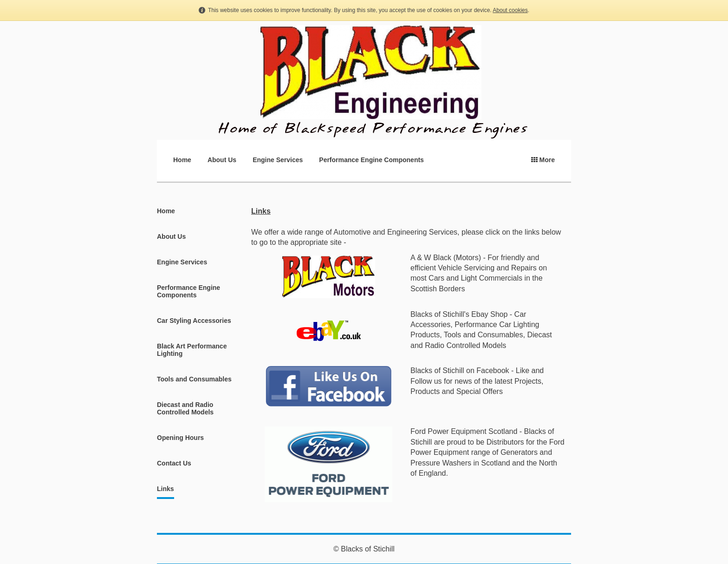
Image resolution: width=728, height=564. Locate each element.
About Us (222, 160)
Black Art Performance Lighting (192, 350)
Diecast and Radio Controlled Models (185, 408)
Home (182, 160)
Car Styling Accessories (194, 321)
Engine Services (278, 160)
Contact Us (174, 463)
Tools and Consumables (194, 379)
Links (166, 489)
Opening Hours (180, 438)
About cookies (510, 10)
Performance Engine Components (371, 160)
